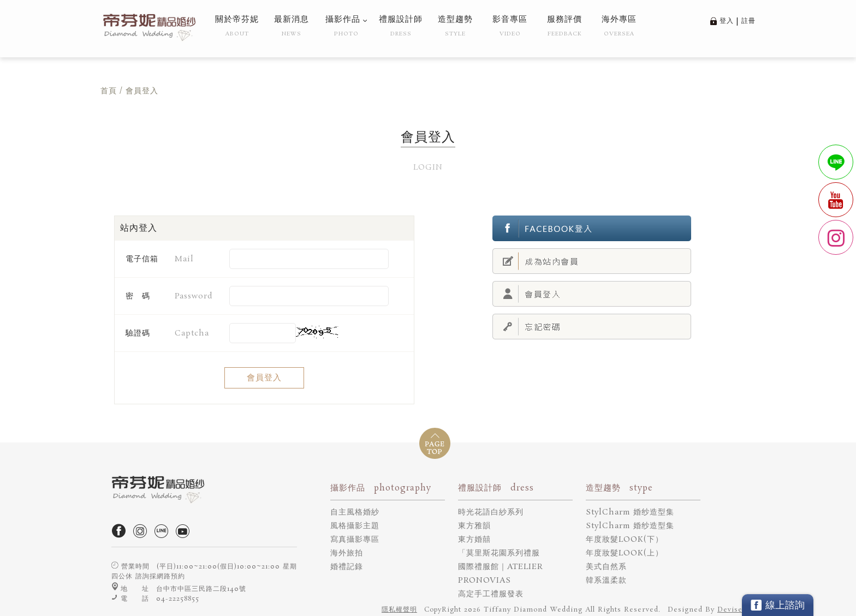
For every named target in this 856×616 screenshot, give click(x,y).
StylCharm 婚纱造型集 (630, 512)
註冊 (748, 21)
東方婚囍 (474, 540)
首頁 (109, 91)
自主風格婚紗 (355, 512)
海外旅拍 (347, 553)
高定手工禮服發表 (491, 594)
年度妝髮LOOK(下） (625, 540)
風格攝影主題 (355, 526)
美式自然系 (606, 567)
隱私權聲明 (399, 610)
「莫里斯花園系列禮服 (499, 553)
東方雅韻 (474, 526)
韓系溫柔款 (606, 581)
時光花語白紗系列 (491, 512)
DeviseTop (736, 610)
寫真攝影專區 (355, 540)
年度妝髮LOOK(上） (625, 553)
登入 (727, 21)
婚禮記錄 (347, 567)
